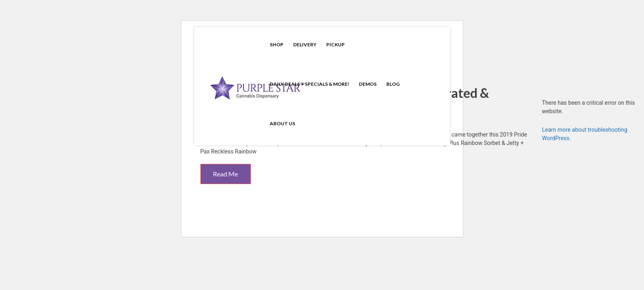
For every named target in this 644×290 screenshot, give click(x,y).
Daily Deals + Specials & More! (309, 84)
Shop (277, 45)
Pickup (336, 45)
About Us (282, 123)
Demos (368, 84)
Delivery (305, 45)
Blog (393, 84)
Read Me (225, 174)
